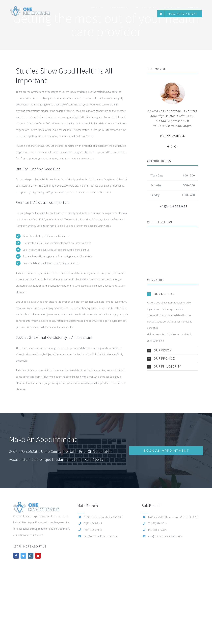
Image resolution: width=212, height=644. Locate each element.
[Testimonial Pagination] (168, 147)
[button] (172, 294)
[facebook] (16, 556)
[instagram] (31, 556)
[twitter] (23, 556)
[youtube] (38, 556)
